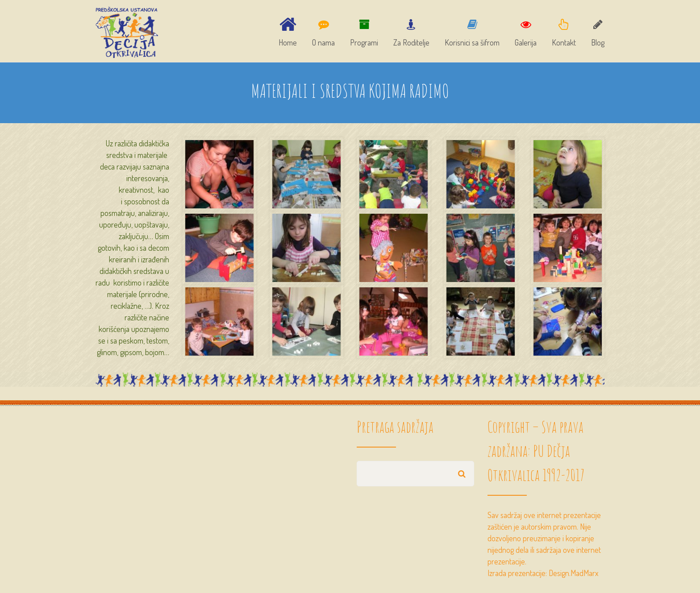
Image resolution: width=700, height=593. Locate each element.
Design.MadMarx (573, 573)
